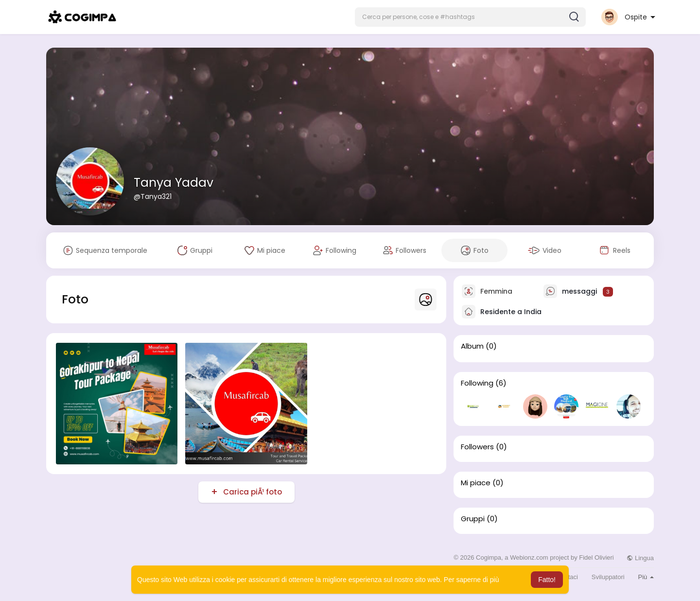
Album (472, 346)
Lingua (640, 558)
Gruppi (473, 519)
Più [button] (646, 577)
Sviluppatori (608, 577)
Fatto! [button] (547, 580)
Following (477, 383)
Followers (477, 447)
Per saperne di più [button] (472, 580)
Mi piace (476, 483)
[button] (470, 17)
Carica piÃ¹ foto (252, 492)
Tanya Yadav (174, 183)
